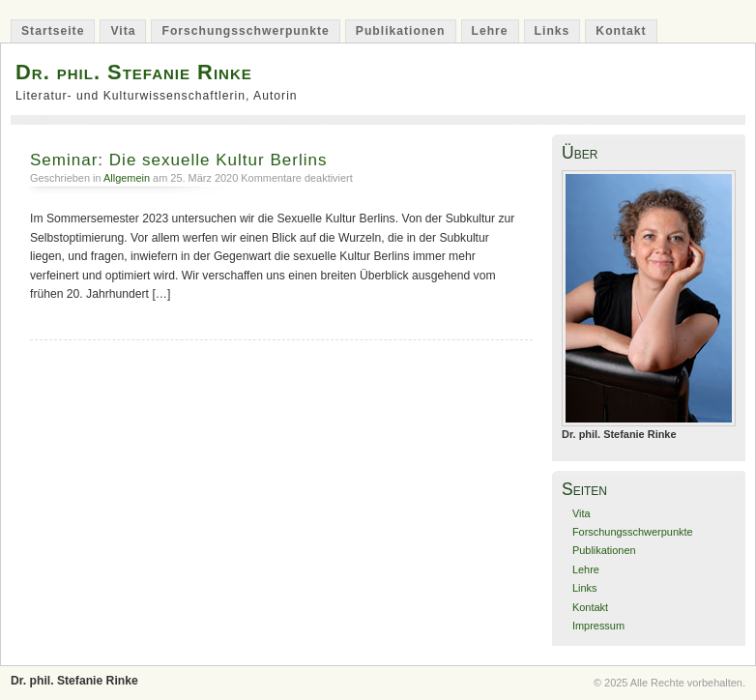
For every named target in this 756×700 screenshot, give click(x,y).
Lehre (490, 31)
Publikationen (401, 31)
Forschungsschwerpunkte (245, 31)
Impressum (598, 626)
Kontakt (621, 31)
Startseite (53, 31)
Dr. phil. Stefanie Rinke (134, 72)
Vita (123, 31)
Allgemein (127, 178)
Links (552, 31)
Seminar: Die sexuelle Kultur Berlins (178, 160)
